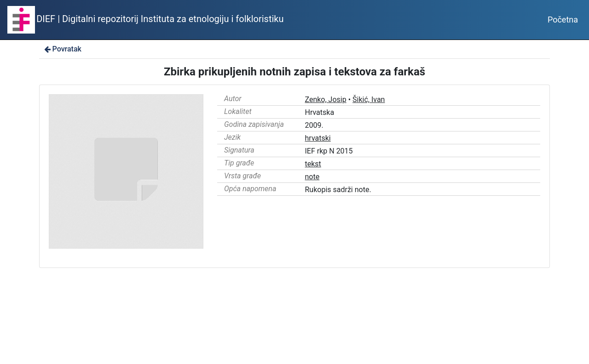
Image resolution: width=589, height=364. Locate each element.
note (312, 177)
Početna (563, 20)
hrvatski (318, 138)
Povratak (62, 49)
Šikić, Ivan (369, 100)
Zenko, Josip (326, 100)
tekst (313, 164)
